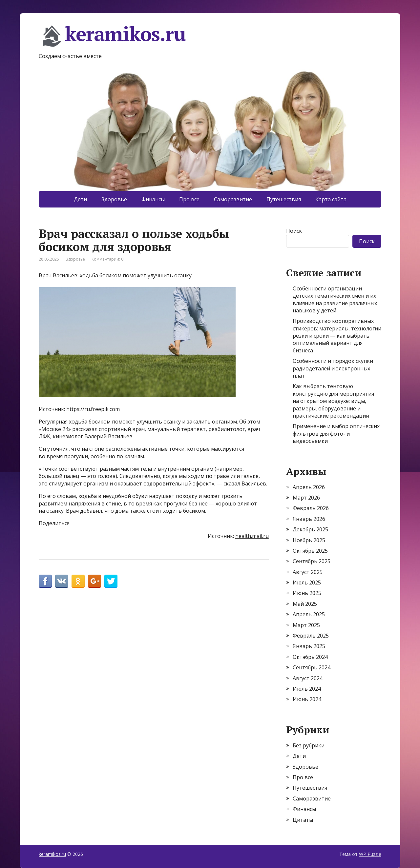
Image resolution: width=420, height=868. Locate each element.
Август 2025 (308, 572)
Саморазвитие (233, 199)
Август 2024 (308, 678)
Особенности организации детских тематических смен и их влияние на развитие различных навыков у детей (335, 299)
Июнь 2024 (307, 699)
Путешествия (284, 199)
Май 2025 (305, 604)
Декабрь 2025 (310, 529)
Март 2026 (306, 498)
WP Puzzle (370, 854)
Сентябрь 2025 (312, 561)
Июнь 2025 (307, 593)
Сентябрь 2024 (312, 667)
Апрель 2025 (309, 614)
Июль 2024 (307, 689)
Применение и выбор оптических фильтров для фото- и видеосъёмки (336, 434)
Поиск (294, 231)
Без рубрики (309, 745)
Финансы (153, 199)
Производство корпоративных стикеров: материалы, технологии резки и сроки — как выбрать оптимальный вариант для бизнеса (337, 336)
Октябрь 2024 (310, 657)
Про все (189, 199)
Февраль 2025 (311, 636)
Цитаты (303, 820)
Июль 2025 (307, 582)
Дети (80, 199)
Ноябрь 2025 (309, 540)
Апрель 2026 (309, 487)
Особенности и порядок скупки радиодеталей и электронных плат (333, 368)
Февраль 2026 (311, 508)
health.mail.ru (252, 536)
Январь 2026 (309, 519)
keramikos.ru (112, 36)
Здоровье (114, 199)
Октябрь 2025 (310, 551)
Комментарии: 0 (107, 259)
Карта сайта (331, 199)
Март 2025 (306, 625)
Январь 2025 (309, 646)
